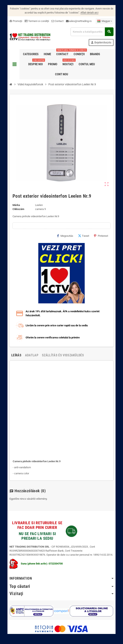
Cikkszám (18, 209)
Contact (57, 21)
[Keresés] (92, 32)
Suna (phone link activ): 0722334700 (36, 564)
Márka (16, 205)
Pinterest (101, 236)
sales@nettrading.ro (80, 21)
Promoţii (15, 21)
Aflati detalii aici (89, 13)
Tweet (84, 236)
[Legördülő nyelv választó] (105, 21)
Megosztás (66, 236)
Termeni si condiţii (36, 21)
